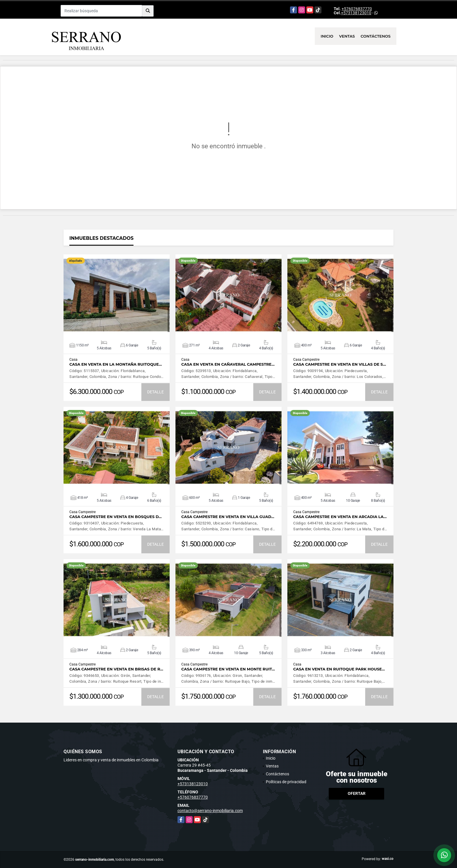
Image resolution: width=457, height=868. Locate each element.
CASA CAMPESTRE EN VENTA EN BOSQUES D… (116, 517)
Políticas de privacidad (286, 782)
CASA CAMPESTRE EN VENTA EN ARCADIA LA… (340, 517)
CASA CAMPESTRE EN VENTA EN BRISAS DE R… (116, 669)
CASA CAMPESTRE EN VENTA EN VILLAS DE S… (340, 364)
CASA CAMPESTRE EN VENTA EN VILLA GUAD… (228, 517)
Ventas (347, 36)
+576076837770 (357, 9)
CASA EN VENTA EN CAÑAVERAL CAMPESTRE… (228, 364)
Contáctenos (376, 36)
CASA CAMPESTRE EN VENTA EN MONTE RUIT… (228, 669)
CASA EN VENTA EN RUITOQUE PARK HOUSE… (339, 669)
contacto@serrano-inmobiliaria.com (210, 811)
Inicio (327, 36)
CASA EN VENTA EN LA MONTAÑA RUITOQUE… (116, 364)
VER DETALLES (117, 295)
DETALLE (155, 392)
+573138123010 (356, 13)
